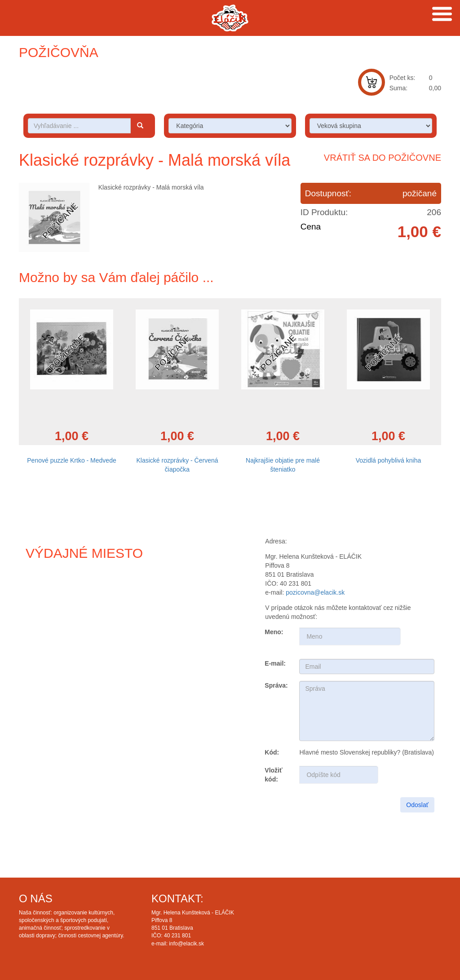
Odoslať (417, 805)
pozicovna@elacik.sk (315, 592)
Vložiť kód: (273, 775)
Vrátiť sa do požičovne (383, 158)
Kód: (272, 752)
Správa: (276, 685)
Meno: (274, 632)
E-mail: (275, 663)
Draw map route (107, 644)
